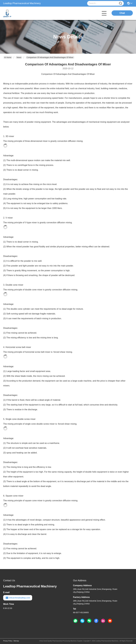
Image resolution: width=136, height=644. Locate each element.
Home (8, 57)
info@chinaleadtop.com (18, 598)
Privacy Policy (8, 641)
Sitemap (16, 641)
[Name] (120, 3)
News (19, 57)
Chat (122, 13)
